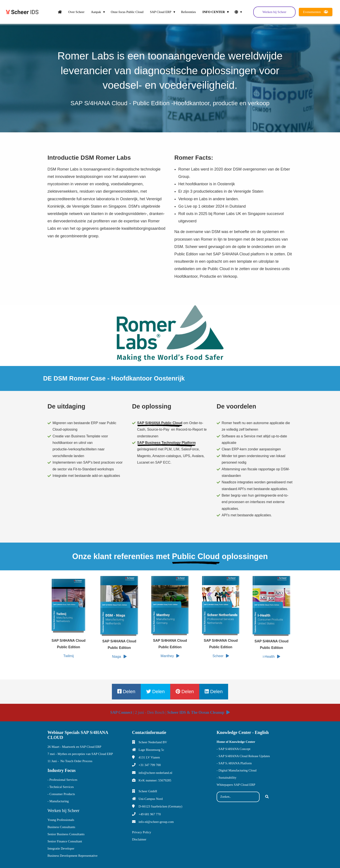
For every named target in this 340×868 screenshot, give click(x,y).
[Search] (267, 797)
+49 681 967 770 (150, 814)
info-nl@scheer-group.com (156, 822)
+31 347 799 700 (150, 765)
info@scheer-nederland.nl (155, 773)
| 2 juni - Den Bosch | (170, 712)
